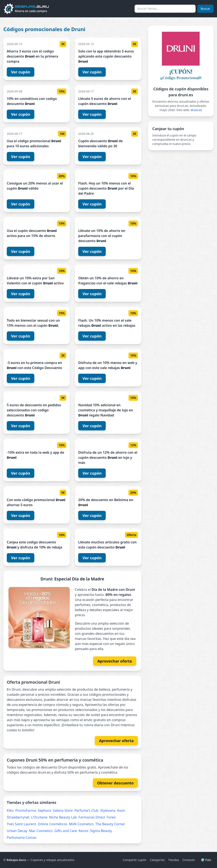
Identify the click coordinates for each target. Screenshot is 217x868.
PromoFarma (26, 810)
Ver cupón (21, 72)
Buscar (205, 9)
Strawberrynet (18, 817)
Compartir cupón (135, 860)
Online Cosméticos (53, 824)
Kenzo (83, 831)
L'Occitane (39, 817)
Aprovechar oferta (115, 661)
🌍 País (206, 860)
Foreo (111, 817)
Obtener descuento (115, 783)
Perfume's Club (86, 810)
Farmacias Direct (92, 817)
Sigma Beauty (101, 831)
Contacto (189, 860)
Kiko (10, 810)
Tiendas (174, 860)
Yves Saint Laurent (21, 824)
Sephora (44, 810)
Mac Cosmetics (41, 831)
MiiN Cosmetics (81, 824)
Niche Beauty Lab (63, 817)
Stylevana (108, 810)
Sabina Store (63, 810)
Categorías (157, 860)
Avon (121, 810)
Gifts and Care (66, 831)
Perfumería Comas (22, 838)
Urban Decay (17, 831)
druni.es (196, 110)
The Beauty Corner (110, 824)
